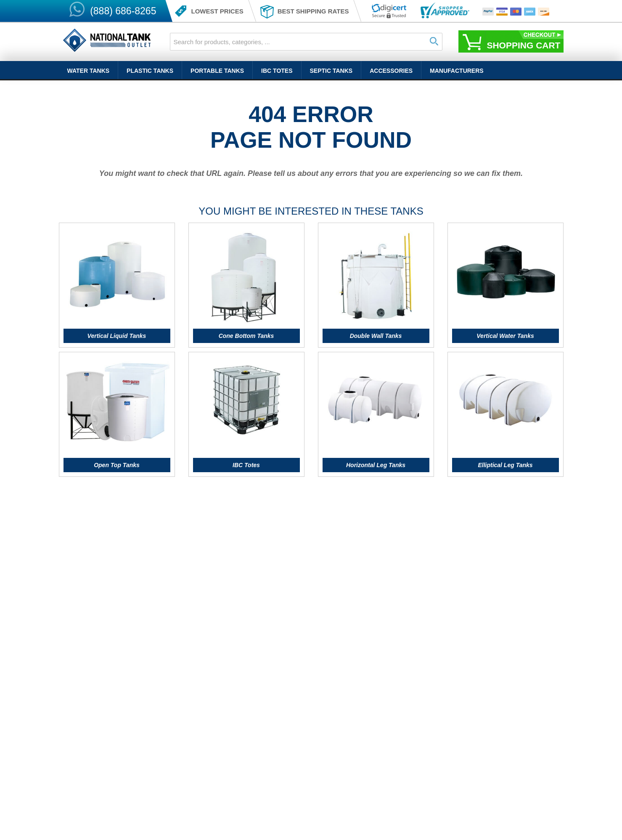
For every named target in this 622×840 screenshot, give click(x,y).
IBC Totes (277, 71)
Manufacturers (457, 71)
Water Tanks (89, 71)
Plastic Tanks (150, 71)
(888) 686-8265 (123, 11)
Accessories (391, 71)
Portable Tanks (217, 71)
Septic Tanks (331, 71)
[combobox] (306, 42)
